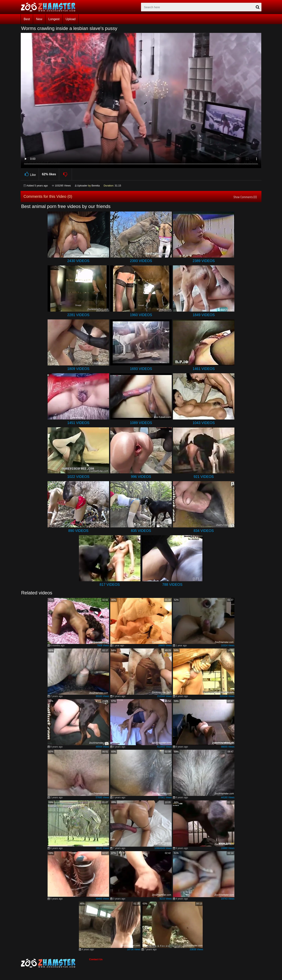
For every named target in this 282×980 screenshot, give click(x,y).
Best (27, 19)
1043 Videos (204, 423)
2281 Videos (78, 315)
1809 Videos (78, 369)
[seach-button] (258, 7)
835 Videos (141, 531)
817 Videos (110, 585)
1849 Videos (204, 315)
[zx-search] (201, 7)
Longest (54, 19)
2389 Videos (204, 261)
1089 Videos (141, 423)
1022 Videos (78, 477)
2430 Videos (78, 261)
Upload (71, 19)
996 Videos (141, 477)
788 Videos (172, 585)
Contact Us (96, 959)
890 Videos (78, 531)
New (39, 19)
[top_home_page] (50, 7)
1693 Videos (141, 369)
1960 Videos (141, 315)
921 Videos (204, 477)
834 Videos (204, 531)
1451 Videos (78, 423)
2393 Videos (141, 261)
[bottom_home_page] (55, 963)
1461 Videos (204, 369)
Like (30, 174)
